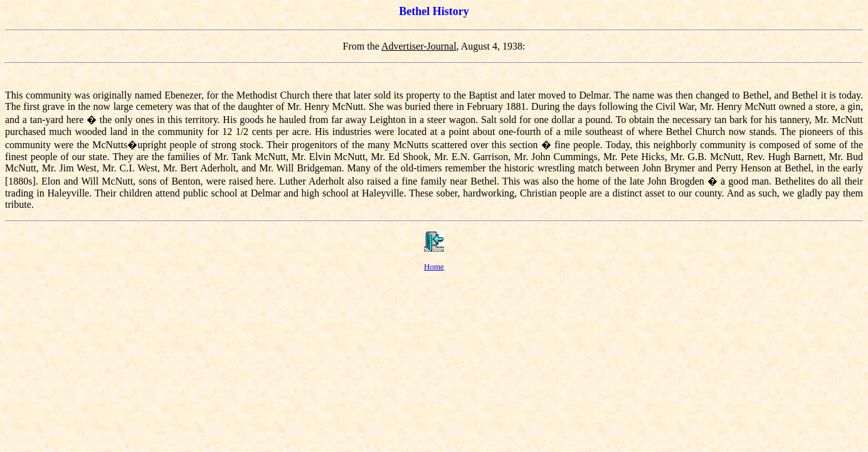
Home (434, 266)
